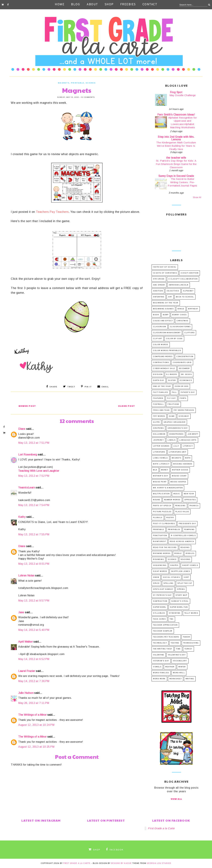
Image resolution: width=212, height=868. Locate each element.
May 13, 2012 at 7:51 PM (34, 443)
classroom (160, 327)
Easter (172, 380)
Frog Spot (176, 92)
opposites (190, 500)
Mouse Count (179, 476)
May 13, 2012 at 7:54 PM (34, 505)
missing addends (183, 464)
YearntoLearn (27, 488)
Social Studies (171, 577)
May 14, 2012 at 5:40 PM (34, 630)
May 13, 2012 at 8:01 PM (34, 564)
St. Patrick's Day (162, 595)
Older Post (126, 406)
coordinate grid (182, 363)
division (158, 374)
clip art (158, 339)
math (188, 458)
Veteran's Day (161, 661)
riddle (178, 554)
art (170, 297)
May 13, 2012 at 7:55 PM (34, 534)
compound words (163, 357)
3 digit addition (190, 273)
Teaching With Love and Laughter (39, 471)
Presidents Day (187, 524)
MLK (155, 470)
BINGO (181, 309)
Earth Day (159, 380)
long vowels (160, 458)
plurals (158, 518)
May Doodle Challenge (183, 95)
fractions (173, 404)
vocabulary (180, 661)
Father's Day (188, 392)
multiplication (161, 494)
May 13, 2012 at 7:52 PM (34, 476)
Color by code (174, 339)
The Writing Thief (163, 649)
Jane (21, 612)
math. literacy (161, 464)
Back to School (185, 297)
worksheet (176, 679)
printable (78, 83)
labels (172, 440)
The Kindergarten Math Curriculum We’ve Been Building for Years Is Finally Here (176, 146)
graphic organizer (175, 422)
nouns (157, 500)
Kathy (22, 517)
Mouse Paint (160, 482)
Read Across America (182, 542)
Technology (160, 643)
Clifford (189, 333)
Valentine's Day (177, 655)
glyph (156, 422)
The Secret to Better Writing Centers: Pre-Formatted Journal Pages (182, 182)
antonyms (159, 297)
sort (186, 577)
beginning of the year (166, 303)
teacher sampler (163, 631)
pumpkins (189, 530)
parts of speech (162, 506)
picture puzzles (162, 512)
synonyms (175, 613)
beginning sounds (163, 309)
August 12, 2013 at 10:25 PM (36, 747)
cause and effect (163, 321)
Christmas (183, 321)
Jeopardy (158, 440)
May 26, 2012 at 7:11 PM (34, 703)
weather (170, 667)
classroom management (167, 333)
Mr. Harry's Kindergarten (168, 488)
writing (190, 679)
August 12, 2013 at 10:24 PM (36, 725)
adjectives (173, 291)
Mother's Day (161, 476)
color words (161, 345)
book (156, 315)
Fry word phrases (184, 410)
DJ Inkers (172, 374)
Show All (197, 197)
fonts (183, 398)
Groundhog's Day (178, 428)
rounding (159, 559)
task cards (159, 619)
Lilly (176, 446)
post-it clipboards (164, 524)
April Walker (26, 642)
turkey (188, 649)
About (92, 5)
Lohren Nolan (26, 576)
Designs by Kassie (121, 863)
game (172, 416)
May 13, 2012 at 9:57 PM (34, 601)
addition (158, 291)
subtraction (160, 601)
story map (181, 595)
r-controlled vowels (183, 536)
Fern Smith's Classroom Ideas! (176, 115)
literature (159, 452)
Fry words (159, 416)
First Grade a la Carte (161, 828)
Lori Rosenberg (28, 455)
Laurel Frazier (27, 671)
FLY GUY (172, 398)
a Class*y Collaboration (183, 279)
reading (185, 548)
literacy (188, 446)
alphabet (188, 291)
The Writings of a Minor (32, 715)
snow (156, 577)
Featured (158, 398)
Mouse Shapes (178, 482)
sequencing (160, 565)
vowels (157, 667)
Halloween (159, 434)
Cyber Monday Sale (164, 369)
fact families (161, 392)
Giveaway (184, 416)
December (184, 369)
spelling (169, 583)
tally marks (191, 613)
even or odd (182, 386)
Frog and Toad (161, 410)
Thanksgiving (191, 643)
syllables (159, 613)
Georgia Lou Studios (159, 863)
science (91, 83)
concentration (185, 357)
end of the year (162, 386)
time (178, 649)
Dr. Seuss (186, 374)
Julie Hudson (26, 693)
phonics (194, 506)
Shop (109, 5)
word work (159, 679)
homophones (176, 434)
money (165, 470)
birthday (193, 309)
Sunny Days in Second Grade (176, 176)
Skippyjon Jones (181, 571)
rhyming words (162, 554)
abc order (159, 285)
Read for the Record (165, 548)
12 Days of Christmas (165, 273)
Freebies (128, 5)
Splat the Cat (185, 583)
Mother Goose (180, 470)
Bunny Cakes (180, 315)
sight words (160, 571)
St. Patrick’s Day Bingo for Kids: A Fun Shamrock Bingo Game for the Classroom (176, 164)
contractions (161, 363)
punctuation (160, 536)
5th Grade (159, 279)
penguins (180, 506)
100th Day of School (165, 267)
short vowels (190, 565)
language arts (188, 440)
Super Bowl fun (179, 607)
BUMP (166, 315)
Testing (175, 643)
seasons (185, 559)
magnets (64, 83)
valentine (159, 655)
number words (172, 500)
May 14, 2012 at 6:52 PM (34, 659)
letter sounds (161, 446)
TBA (172, 619)
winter (182, 667)
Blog (76, 5)
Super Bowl (160, 607)
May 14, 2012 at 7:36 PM (34, 681)
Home (60, 5)
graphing (158, 428)
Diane (22, 429)
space (156, 583)
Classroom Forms (180, 327)
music (177, 494)
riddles (190, 554)
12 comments (88, 97)
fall (174, 392)
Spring (181, 589)
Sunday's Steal (180, 601)
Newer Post (27, 406)
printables (174, 530)
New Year (189, 494)
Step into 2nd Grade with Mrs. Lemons (176, 138)
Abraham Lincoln (179, 285)
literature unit (178, 452)
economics (186, 380)
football (158, 404)
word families (161, 673)
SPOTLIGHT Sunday (163, 589)
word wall (179, 673)
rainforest (159, 542)
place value (182, 512)
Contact (150, 5)
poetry (170, 518)
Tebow (186, 637)
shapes (174, 565)
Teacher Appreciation (165, 625)
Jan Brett (193, 434)
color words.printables (167, 351)
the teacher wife (176, 158)
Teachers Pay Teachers (52, 212)
